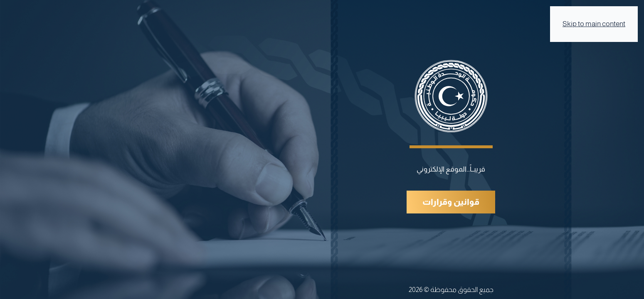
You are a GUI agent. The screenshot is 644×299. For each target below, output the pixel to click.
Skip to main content (594, 24)
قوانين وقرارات (451, 202)
